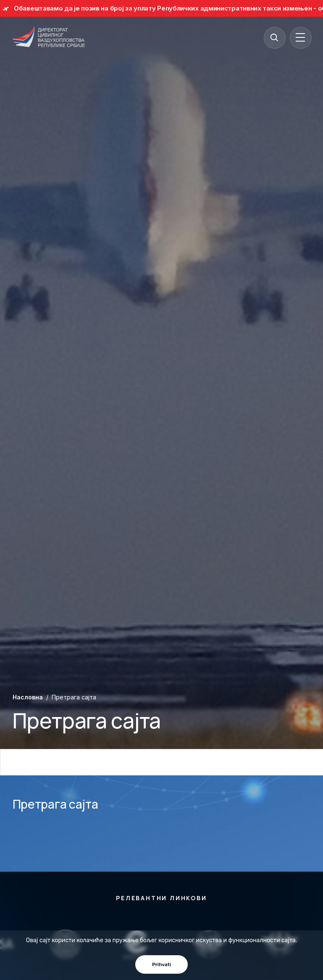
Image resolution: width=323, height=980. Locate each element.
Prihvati (161, 964)
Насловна (28, 697)
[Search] (274, 37)
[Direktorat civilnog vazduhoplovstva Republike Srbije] (49, 37)
